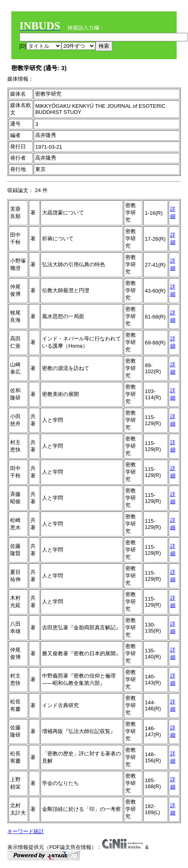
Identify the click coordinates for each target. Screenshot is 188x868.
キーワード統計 (26, 831)
